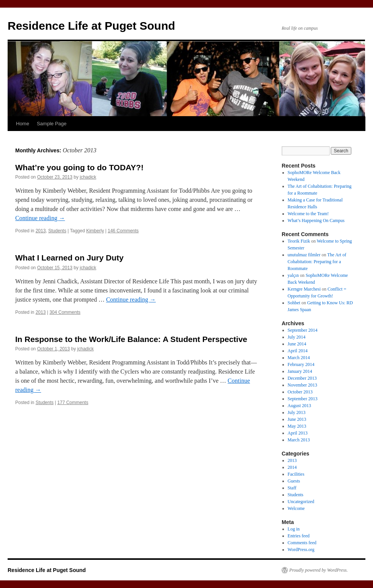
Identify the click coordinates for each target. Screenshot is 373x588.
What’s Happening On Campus (316, 220)
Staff (292, 488)
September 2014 (303, 330)
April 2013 (298, 433)
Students (57, 231)
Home (23, 124)
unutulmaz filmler (304, 255)
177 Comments (73, 403)
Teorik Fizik (299, 241)
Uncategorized (301, 502)
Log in (294, 529)
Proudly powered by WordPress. (319, 570)
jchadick (88, 177)
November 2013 (303, 385)
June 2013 (297, 419)
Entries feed (299, 536)
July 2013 (297, 412)
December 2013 (302, 378)
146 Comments (123, 231)
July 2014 (297, 337)
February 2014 (301, 364)
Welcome (296, 508)
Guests (294, 481)
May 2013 (297, 426)
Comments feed (302, 543)
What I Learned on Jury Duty (69, 258)
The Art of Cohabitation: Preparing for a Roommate (317, 262)
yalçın (293, 275)
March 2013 (299, 440)
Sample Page (52, 124)
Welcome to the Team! (308, 214)
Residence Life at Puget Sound (91, 26)
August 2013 (300, 406)
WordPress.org (301, 550)
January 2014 (300, 371)
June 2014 (297, 344)
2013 (41, 231)
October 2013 (300, 392)
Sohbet (294, 303)
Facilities (296, 474)
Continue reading (40, 218)
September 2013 (303, 399)
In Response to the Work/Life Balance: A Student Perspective (131, 339)
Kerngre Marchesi (304, 289)
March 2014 (299, 358)
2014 (292, 467)
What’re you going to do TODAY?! (79, 167)
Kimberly (95, 231)
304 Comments (65, 312)
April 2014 (298, 351)
